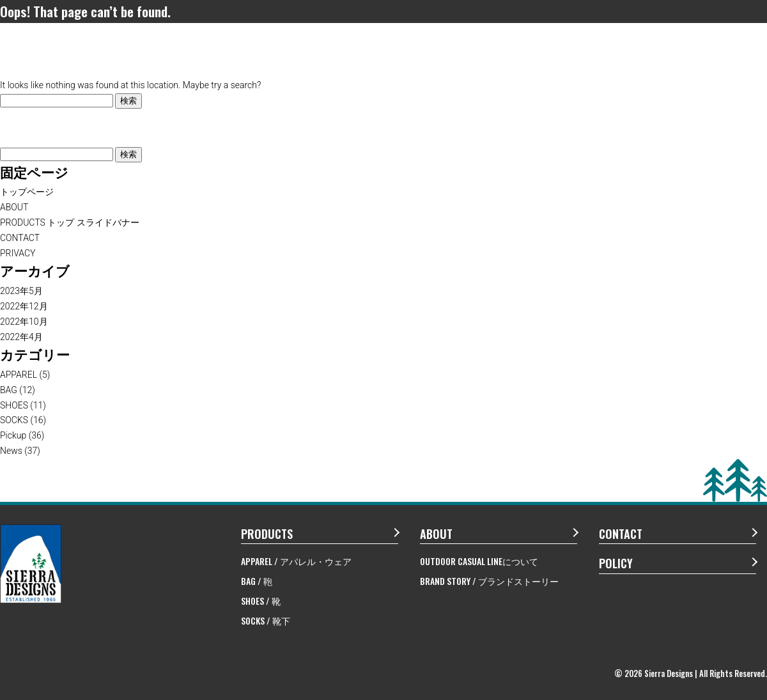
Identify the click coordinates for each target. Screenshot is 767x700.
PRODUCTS (267, 534)
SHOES (14, 405)
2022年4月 (21, 337)
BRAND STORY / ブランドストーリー (489, 581)
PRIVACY (18, 253)
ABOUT (14, 207)
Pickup (13, 435)
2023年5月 (21, 291)
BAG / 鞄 (257, 581)
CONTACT (20, 238)
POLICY (616, 563)
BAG (9, 390)
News (11, 451)
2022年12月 (24, 306)
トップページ (27, 192)
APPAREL (19, 375)
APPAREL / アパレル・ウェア (296, 561)
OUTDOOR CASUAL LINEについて (479, 561)
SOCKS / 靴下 (266, 620)
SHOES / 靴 (261, 601)
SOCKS (14, 420)
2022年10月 (24, 322)
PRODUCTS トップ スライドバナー (70, 222)
